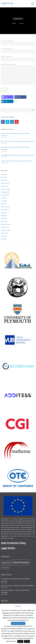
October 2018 (5, 227)
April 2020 (4, 204)
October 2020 (5, 195)
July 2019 (4, 213)
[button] (7, 97)
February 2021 (5, 183)
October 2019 (5, 210)
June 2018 (4, 236)
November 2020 (5, 192)
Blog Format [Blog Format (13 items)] (6, 563)
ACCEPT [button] (20, 641)
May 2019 (4, 216)
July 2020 (4, 198)
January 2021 (5, 186)
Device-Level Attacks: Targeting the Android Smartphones (18, 141)
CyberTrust (7, 3)
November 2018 (5, 224)
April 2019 (4, 218)
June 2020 (4, 201)
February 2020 (5, 207)
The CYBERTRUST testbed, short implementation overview (18, 155)
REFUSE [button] (27, 641)
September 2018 (6, 230)
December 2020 (5, 189)
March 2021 (4, 180)
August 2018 (4, 233)
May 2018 (4, 239)
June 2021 (4, 175)
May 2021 (4, 177)
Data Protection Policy (18, 623)
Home (14, 23)
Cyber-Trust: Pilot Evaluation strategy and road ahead (16, 161)
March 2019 (4, 221)
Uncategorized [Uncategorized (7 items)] (5, 568)
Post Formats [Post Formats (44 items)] (21, 562)
